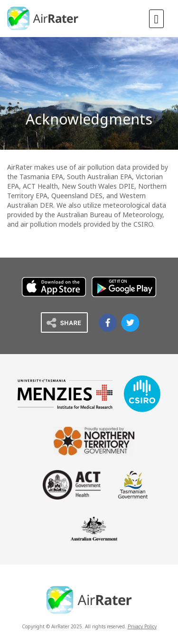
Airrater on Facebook (108, 323)
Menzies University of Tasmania (65, 394)
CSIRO (142, 394)
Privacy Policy (142, 626)
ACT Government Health (72, 485)
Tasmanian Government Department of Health (133, 485)
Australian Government (94, 529)
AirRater (43, 18)
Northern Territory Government (94, 441)
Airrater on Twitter (130, 323)
